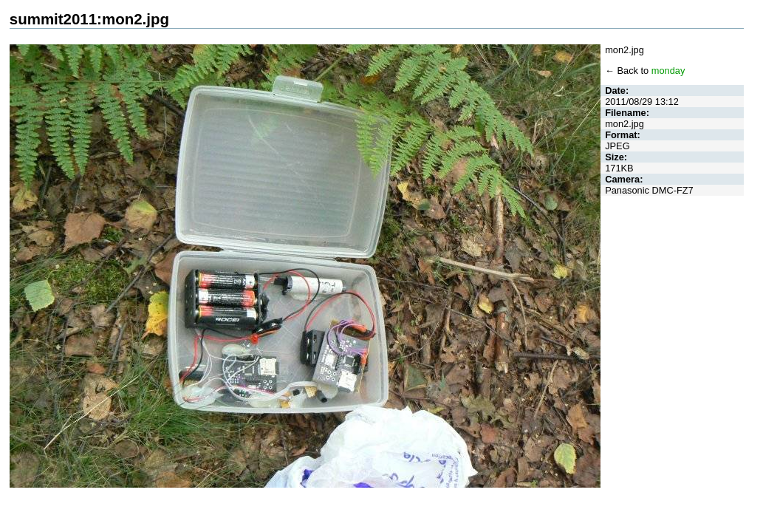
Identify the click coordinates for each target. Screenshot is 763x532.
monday (668, 71)
